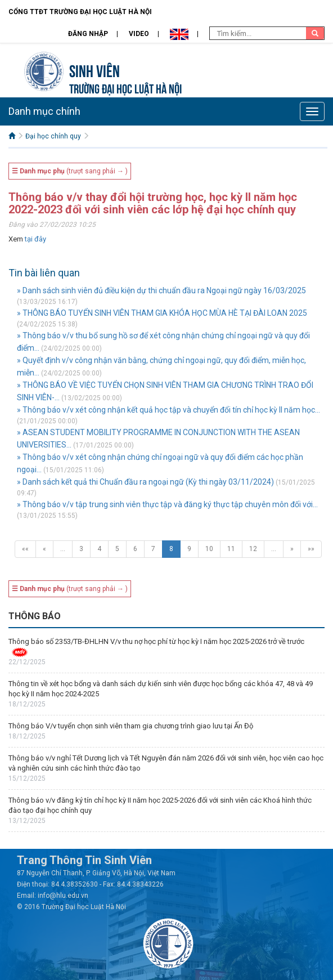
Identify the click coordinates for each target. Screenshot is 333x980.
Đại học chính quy (53, 136)
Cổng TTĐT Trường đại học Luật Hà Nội (80, 12)
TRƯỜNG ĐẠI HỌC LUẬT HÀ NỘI (125, 88)
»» (311, 549)
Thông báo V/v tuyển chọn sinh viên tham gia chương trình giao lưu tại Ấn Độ (131, 726)
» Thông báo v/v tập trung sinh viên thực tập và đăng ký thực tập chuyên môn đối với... (167, 504)
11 (231, 549)
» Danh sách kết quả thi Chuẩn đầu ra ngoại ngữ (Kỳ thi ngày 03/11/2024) (145, 482)
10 (209, 549)
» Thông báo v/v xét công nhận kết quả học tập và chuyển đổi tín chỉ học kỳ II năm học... (168, 410)
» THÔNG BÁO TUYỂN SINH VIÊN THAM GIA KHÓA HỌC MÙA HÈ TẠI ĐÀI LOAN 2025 (162, 313)
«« (25, 549)
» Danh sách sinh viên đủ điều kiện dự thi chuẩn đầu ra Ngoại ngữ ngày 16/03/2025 (161, 290)
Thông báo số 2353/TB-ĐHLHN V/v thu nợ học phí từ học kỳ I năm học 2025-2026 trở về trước (156, 641)
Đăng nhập (88, 34)
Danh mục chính (44, 111)
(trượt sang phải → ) (70, 171)
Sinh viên (94, 70)
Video (139, 34)
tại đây (35, 239)
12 (253, 549)
